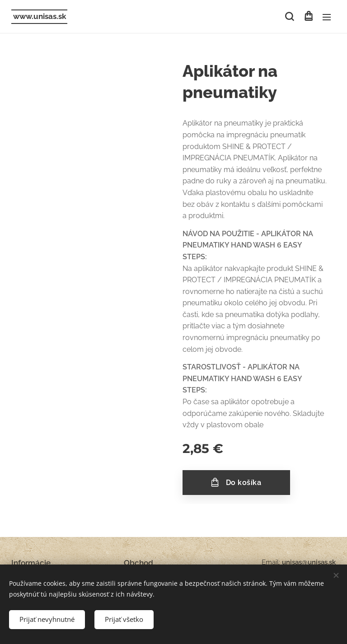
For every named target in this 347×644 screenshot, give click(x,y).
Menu (327, 17)
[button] (289, 17)
